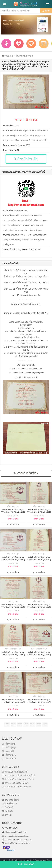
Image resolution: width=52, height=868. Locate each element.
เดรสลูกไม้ (8, 751)
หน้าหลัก (7, 56)
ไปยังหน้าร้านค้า (26, 159)
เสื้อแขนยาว (9, 759)
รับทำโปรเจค (9, 804)
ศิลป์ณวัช (8, 811)
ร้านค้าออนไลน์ (10, 800)
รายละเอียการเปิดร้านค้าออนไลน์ (19, 776)
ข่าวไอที (7, 815)
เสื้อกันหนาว (9, 755)
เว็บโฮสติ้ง (8, 807)
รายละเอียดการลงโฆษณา (15, 783)
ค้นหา (46, 11)
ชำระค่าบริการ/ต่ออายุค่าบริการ (18, 779)
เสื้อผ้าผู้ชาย (9, 744)
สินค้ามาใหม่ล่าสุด (24, 56)
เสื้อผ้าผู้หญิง (9, 748)
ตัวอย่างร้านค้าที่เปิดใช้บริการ (17, 787)
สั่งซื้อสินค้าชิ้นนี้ (26, 864)
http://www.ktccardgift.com (29, 250)
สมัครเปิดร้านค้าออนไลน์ (15, 772)
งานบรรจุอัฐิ (14, 150)
